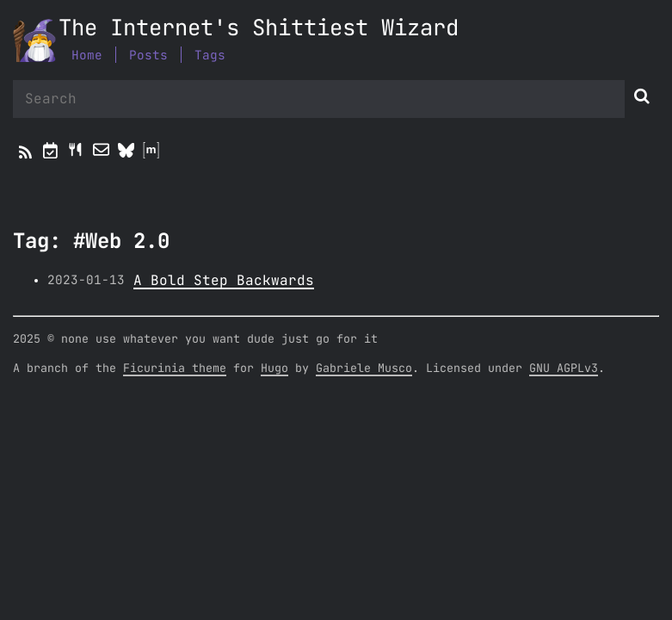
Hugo (274, 369)
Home (87, 56)
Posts (148, 56)
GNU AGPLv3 (564, 369)
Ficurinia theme (175, 369)
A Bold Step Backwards (224, 281)
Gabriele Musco (364, 369)
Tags (210, 56)
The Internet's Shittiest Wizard (259, 29)
